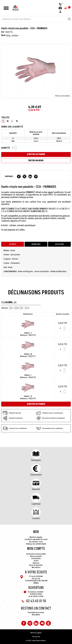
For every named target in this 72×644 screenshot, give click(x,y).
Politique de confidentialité (36, 544)
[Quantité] (14, 148)
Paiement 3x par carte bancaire (50, 413)
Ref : (3, 32)
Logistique (36, 504)
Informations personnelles (36, 554)
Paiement (36, 489)
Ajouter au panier (36, 154)
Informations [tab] (36, 244)
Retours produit (36, 556)
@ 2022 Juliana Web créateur (36, 641)
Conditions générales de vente (36, 539)
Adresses (36, 563)
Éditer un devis (36, 161)
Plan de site (36, 637)
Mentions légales (36, 537)
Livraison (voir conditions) (15, 428)
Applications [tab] (59, 244)
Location (36, 518)
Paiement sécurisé (12, 413)
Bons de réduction (36, 565)
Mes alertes (36, 567)
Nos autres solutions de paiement (50, 418)
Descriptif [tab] (13, 244)
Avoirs (36, 561)
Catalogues (36, 460)
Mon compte (36, 549)
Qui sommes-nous (36, 542)
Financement (36, 475)
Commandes (36, 558)
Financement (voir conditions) (49, 428)
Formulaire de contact (36, 612)
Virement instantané (13, 418)
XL (27, 308)
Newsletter (36, 615)
